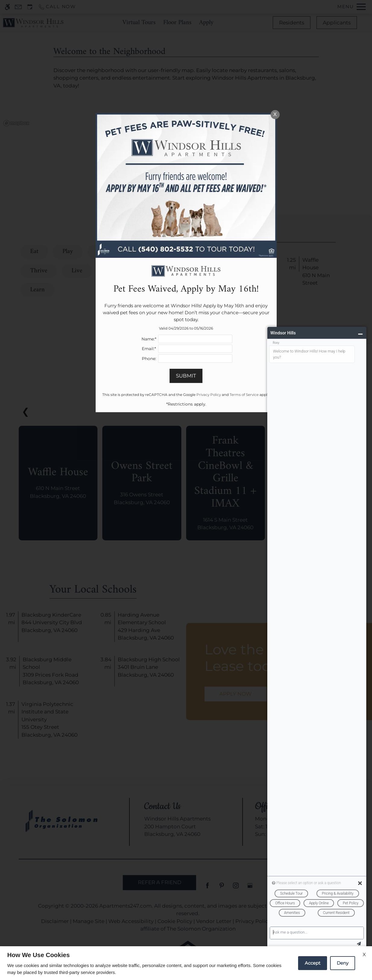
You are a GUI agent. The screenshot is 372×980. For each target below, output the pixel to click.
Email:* (149, 349)
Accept (313, 963)
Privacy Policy (209, 395)
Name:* (149, 339)
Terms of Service (244, 395)
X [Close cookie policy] (364, 955)
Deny (343, 963)
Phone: (149, 359)
